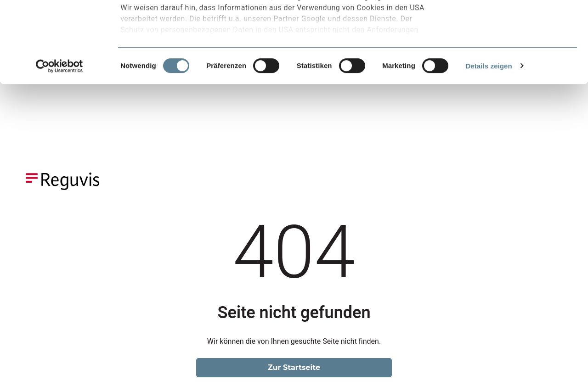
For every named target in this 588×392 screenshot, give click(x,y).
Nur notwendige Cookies (511, 50)
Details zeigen (489, 147)
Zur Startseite (294, 367)
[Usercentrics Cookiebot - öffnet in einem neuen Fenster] (59, 147)
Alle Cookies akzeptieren (512, 23)
